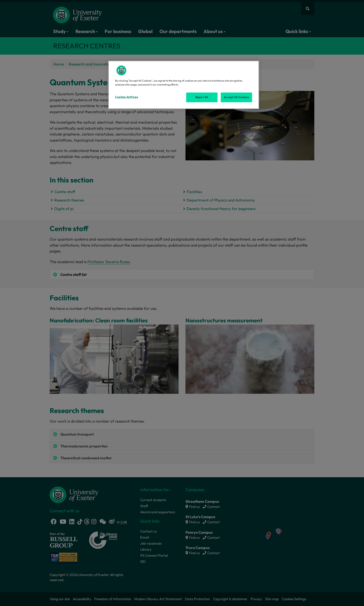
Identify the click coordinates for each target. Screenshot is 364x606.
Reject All (202, 97)
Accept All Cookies (236, 97)
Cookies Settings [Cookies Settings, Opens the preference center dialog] (127, 97)
